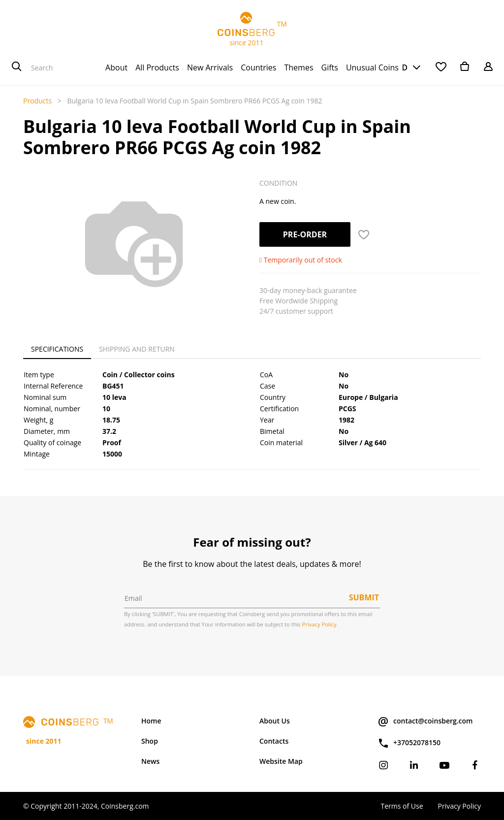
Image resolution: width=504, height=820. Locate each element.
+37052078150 (409, 743)
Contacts (274, 741)
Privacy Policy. (320, 624)
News (150, 761)
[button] (364, 234)
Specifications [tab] (57, 349)
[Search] (17, 67)
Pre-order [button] (305, 234)
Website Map (281, 761)
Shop (150, 741)
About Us (275, 721)
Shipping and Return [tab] (137, 349)
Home (151, 721)
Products (37, 101)
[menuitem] (116, 67)
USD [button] (399, 67)
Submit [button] (364, 597)
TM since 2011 (252, 30)
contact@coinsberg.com (425, 722)
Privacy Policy (459, 806)
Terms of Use (402, 806)
